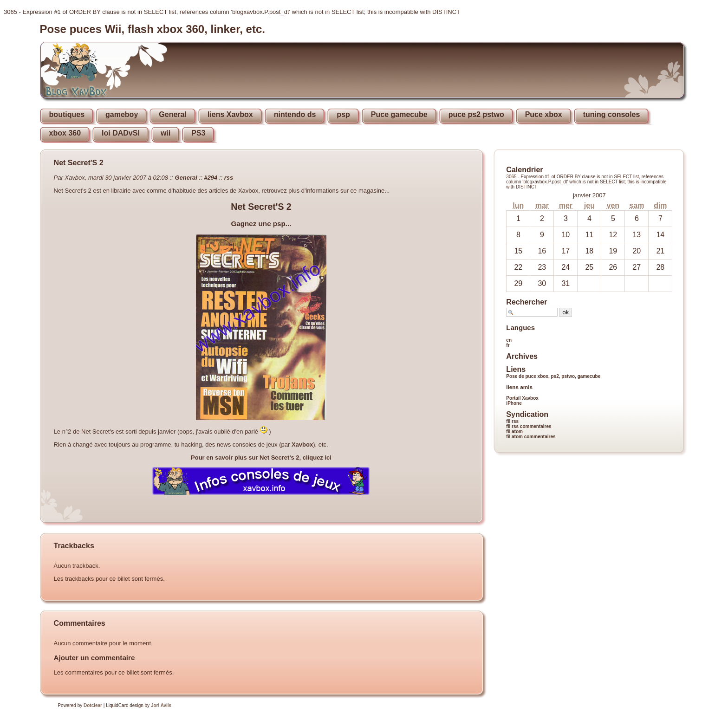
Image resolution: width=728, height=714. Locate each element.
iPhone (514, 403)
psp (343, 114)
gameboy (122, 114)
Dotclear (93, 705)
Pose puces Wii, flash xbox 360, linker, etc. (153, 29)
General (173, 114)
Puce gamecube (399, 114)
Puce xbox (544, 114)
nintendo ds (295, 114)
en (509, 340)
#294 (211, 178)
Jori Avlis (161, 705)
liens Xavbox (230, 114)
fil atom (514, 432)
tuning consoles (612, 114)
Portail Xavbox (522, 398)
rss (229, 178)
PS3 (198, 133)
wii (166, 133)
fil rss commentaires (529, 426)
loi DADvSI (121, 133)
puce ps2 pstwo (476, 114)
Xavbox (302, 445)
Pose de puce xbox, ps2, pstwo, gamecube (553, 376)
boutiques (67, 114)
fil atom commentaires (531, 437)
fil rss (512, 421)
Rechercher (526, 302)
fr (508, 345)
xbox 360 (65, 133)
